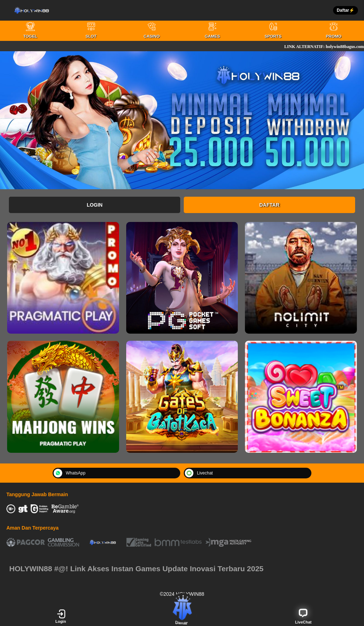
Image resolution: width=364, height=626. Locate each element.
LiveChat (303, 616)
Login (95, 205)
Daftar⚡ (346, 10)
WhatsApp (69, 473)
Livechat (199, 473)
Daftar (270, 205)
